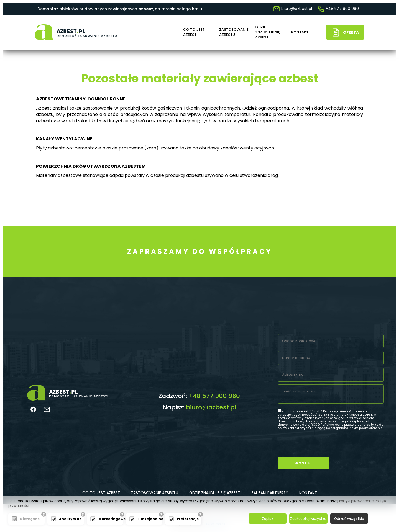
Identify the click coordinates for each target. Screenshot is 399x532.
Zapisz (268, 519)
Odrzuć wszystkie (349, 519)
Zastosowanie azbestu (233, 32)
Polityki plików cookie (356, 501)
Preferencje (188, 519)
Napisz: (199, 407)
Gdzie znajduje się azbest (268, 32)
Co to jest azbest (194, 32)
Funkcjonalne (148, 519)
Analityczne (70, 519)
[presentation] (320, 443)
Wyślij (303, 463)
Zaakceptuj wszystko (308, 519)
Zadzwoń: (199, 396)
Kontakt (300, 32)
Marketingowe (109, 519)
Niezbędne (30, 519)
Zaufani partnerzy (270, 493)
